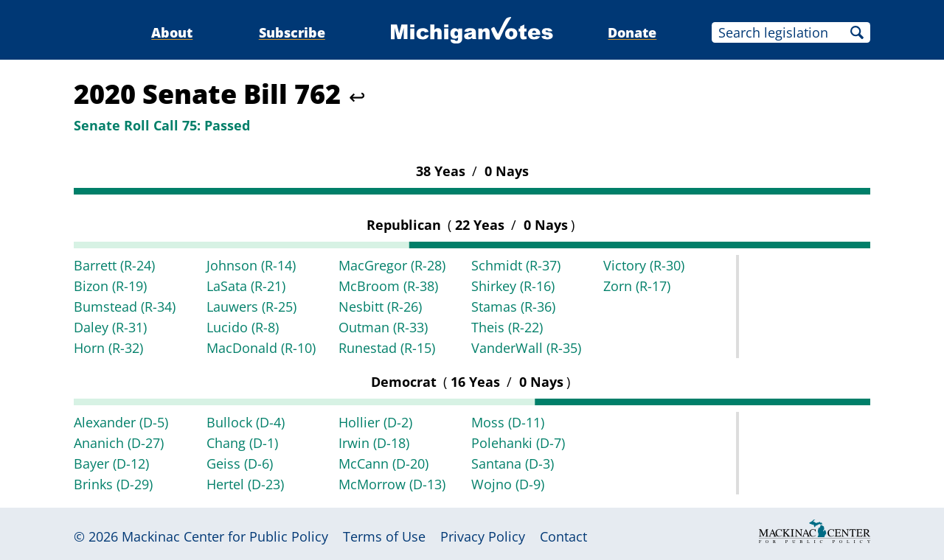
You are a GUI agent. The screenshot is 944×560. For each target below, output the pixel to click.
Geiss (240, 463)
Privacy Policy (483, 536)
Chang (242, 443)
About (172, 32)
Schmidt (516, 265)
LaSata (246, 286)
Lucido (243, 327)
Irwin (374, 443)
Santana (513, 463)
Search (857, 32)
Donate (632, 32)
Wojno (508, 484)
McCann (383, 463)
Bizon (110, 286)
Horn (108, 348)
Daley (110, 327)
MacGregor (392, 265)
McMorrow (392, 484)
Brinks (113, 484)
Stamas (513, 307)
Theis (507, 327)
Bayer (111, 463)
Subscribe (292, 32)
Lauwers (251, 307)
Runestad (387, 348)
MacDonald (261, 348)
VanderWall (526, 348)
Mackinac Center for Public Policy (225, 536)
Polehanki (518, 443)
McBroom (388, 286)
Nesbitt (380, 307)
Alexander (121, 422)
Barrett (114, 265)
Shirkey (513, 286)
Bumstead (125, 307)
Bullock (246, 422)
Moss (508, 422)
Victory (644, 265)
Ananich (119, 443)
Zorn (637, 286)
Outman (383, 327)
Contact (563, 536)
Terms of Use (384, 536)
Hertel (245, 484)
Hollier (375, 422)
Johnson (251, 265)
